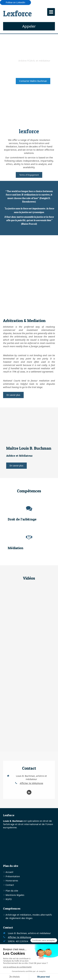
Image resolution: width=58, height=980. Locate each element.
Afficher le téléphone (31, 783)
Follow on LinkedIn (15, 2)
